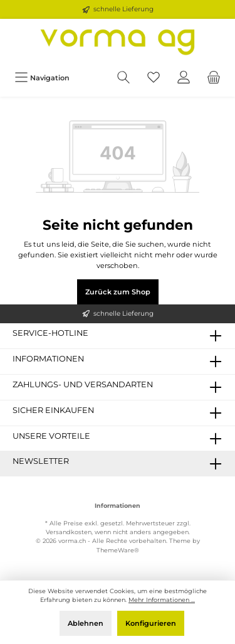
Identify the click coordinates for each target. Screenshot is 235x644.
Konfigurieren (151, 623)
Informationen (118, 506)
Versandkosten (69, 532)
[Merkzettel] (154, 78)
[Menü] (42, 78)
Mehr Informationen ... (162, 600)
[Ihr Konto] (184, 78)
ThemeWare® (118, 550)
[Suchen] (123, 78)
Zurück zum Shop (118, 292)
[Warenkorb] (214, 78)
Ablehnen (86, 623)
